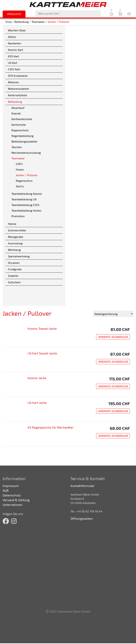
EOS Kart (13, 56)
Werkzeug (14, 250)
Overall (16, 113)
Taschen (17, 147)
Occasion (14, 263)
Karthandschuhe (22, 119)
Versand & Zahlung (16, 500)
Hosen (20, 169)
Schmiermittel (17, 230)
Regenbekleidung (22, 136)
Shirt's (20, 186)
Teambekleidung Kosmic (27, 194)
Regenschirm (24, 181)
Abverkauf (18, 108)
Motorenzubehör (19, 89)
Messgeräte (16, 237)
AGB (6, 490)
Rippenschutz (20, 130)
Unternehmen (12, 505)
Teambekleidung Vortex (26, 210)
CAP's (19, 164)
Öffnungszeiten (82, 518)
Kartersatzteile (17, 95)
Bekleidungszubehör (24, 141)
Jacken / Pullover (59, 22)
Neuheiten (14, 43)
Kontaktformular (83, 486)
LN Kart (13, 63)
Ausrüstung (15, 243)
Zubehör (13, 276)
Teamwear (38, 22)
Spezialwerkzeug (19, 256)
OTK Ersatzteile (18, 76)
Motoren (13, 82)
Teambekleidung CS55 (25, 205)
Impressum (11, 486)
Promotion (18, 216)
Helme (12, 224)
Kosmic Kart (15, 50)
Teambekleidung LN (24, 199)
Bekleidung (22, 22)
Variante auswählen (113, 337)
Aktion (12, 37)
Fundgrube (15, 269)
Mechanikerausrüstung (26, 153)
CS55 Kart (14, 69)
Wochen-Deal (17, 30)
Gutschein (14, 282)
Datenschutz (12, 495)
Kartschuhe (19, 125)
